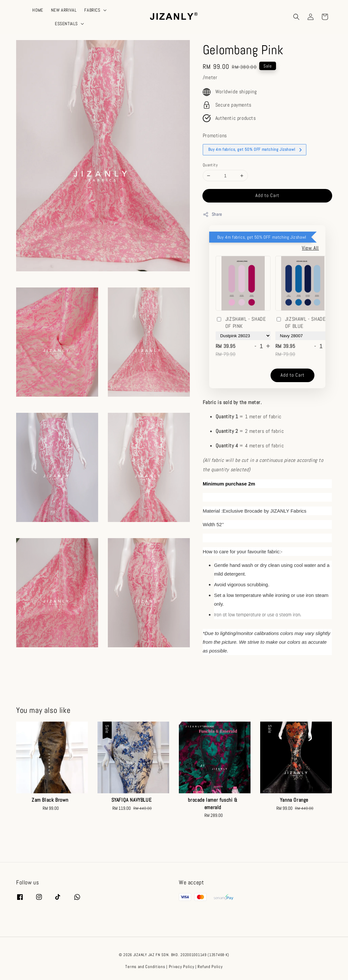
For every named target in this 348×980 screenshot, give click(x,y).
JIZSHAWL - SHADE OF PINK (241, 323)
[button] (296, 17)
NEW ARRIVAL (64, 10)
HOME (38, 10)
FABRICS (92, 10)
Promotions (215, 136)
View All (310, 248)
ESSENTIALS (66, 24)
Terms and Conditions (145, 967)
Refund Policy (210, 967)
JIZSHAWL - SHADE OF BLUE (301, 323)
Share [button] (212, 214)
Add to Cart (267, 195)
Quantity (210, 165)
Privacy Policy (182, 967)
